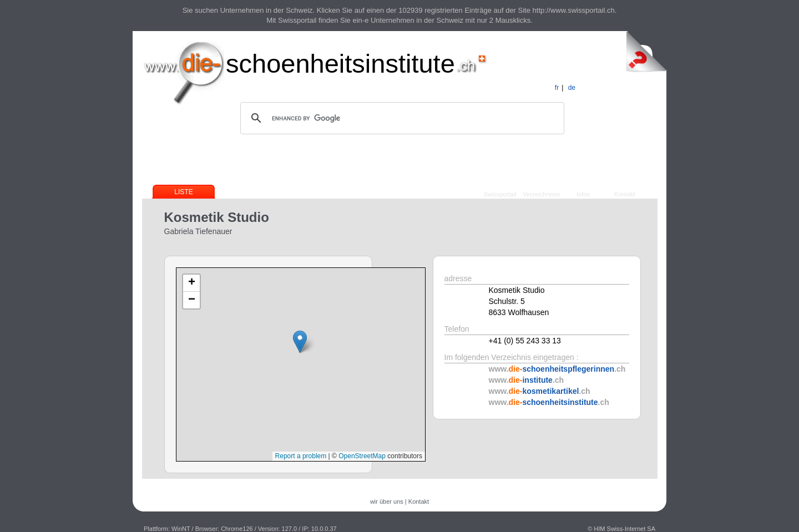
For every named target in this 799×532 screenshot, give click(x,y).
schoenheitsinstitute (340, 64)
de (572, 88)
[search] (401, 118)
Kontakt (624, 194)
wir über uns (387, 501)
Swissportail (500, 194)
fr (557, 88)
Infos (583, 194)
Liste (183, 192)
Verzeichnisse (542, 194)
